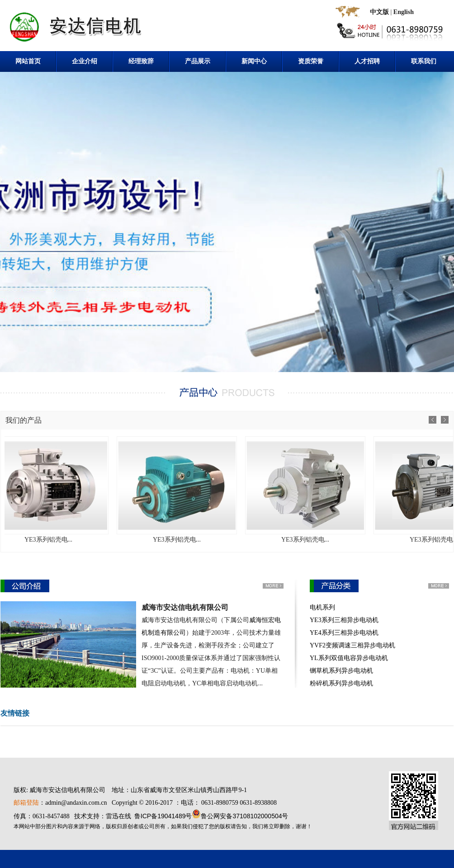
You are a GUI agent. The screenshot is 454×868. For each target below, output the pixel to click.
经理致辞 (141, 61)
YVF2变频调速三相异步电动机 (352, 645)
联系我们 (424, 61)
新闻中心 (254, 61)
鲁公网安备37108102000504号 (244, 816)
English (404, 12)
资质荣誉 (311, 61)
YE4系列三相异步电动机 (344, 633)
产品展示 (198, 61)
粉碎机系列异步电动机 (341, 683)
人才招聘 (367, 61)
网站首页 (28, 61)
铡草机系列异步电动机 (341, 671)
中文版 (379, 12)
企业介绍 (85, 61)
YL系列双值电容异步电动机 (349, 658)
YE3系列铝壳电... (59, 540)
